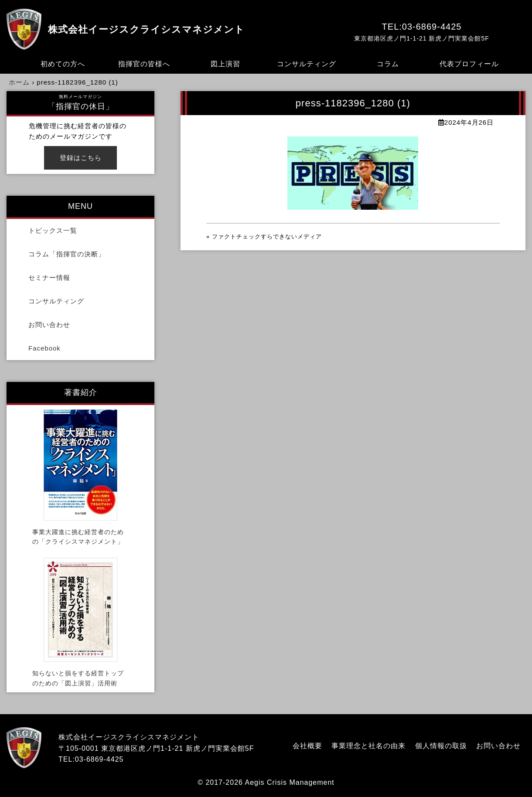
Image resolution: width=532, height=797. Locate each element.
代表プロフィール (469, 64)
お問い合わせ (49, 325)
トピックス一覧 (53, 230)
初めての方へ (63, 64)
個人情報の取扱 (441, 746)
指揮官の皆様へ (144, 64)
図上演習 (225, 64)
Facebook (44, 348)
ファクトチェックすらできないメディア (267, 237)
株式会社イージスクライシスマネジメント (146, 29)
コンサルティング (307, 64)
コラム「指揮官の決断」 (67, 254)
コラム (388, 64)
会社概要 (307, 746)
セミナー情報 (49, 278)
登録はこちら (81, 158)
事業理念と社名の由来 (368, 746)
